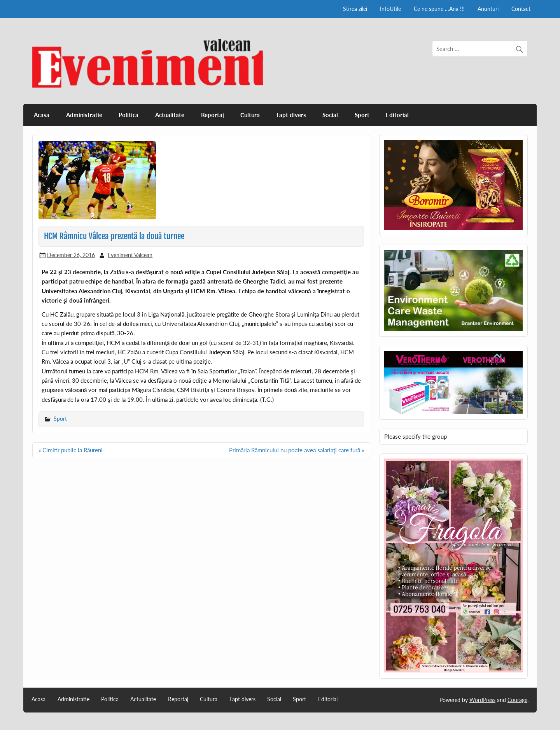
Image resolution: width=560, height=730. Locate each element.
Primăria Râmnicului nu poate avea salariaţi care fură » (297, 450)
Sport (362, 115)
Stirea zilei (355, 9)
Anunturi (488, 9)
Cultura (250, 115)
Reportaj (213, 115)
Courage (517, 700)
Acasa (42, 115)
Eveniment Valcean (130, 255)
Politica (129, 115)
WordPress (482, 700)
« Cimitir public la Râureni (71, 450)
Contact (521, 9)
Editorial (397, 115)
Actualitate (170, 115)
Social (330, 115)
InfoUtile (390, 9)
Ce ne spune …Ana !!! (439, 9)
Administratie (84, 115)
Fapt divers (291, 115)
